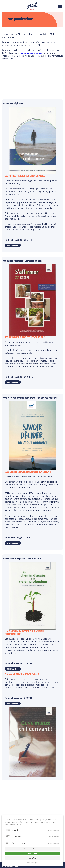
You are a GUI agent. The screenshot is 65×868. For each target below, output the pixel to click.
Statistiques (17, 837)
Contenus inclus (18, 843)
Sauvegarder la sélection (33, 849)
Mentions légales (33, 863)
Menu (59, 6)
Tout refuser (32, 858)
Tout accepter (32, 853)
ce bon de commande (32, 53)
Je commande (13, 245)
